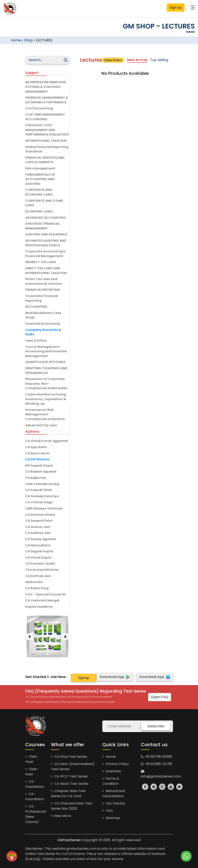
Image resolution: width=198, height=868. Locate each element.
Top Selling (159, 60)
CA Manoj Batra (38, 545)
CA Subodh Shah (39, 490)
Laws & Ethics (36, 341)
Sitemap (111, 818)
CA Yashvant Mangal (42, 600)
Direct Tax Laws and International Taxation (44, 281)
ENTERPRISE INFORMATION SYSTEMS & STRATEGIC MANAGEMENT (46, 87)
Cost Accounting (39, 108)
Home (16, 40)
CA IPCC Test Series (69, 776)
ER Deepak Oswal (39, 466)
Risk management (40, 168)
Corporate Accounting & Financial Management (45, 254)
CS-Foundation (35, 784)
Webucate (34, 582)
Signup (84, 678)
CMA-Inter (32, 772)
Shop (28, 40)
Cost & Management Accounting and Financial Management (46, 351)
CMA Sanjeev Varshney (44, 508)
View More (61, 816)
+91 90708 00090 (157, 757)
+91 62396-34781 (157, 764)
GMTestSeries (69, 840)
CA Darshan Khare (40, 515)
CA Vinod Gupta (38, 558)
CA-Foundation (35, 796)
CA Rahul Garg (37, 588)
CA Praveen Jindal (40, 564)
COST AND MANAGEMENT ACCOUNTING (45, 117)
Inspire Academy (39, 607)
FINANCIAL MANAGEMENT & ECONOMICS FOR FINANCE (47, 100)
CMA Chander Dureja (42, 484)
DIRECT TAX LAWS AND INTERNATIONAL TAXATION (46, 271)
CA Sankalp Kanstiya (42, 496)
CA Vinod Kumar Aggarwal (47, 441)
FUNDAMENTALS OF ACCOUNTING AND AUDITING (40, 179)
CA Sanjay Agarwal (40, 539)
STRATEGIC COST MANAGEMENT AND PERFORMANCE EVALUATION (47, 130)
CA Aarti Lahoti (37, 453)
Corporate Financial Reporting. (42, 298)
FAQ (108, 811)
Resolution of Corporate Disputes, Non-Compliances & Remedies (46, 384)
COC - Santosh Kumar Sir (46, 594)
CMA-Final (32, 759)
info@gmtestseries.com (161, 774)
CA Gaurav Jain (38, 527)
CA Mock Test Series (70, 784)
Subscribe (156, 726)
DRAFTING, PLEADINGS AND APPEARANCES (46, 371)
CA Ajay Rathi (36, 447)
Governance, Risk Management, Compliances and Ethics (45, 414)
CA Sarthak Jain (38, 576)
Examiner (112, 771)
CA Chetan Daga (39, 502)
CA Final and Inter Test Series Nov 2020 (72, 806)
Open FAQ (160, 697)
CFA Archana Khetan (42, 570)
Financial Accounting (42, 324)
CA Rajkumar (36, 478)
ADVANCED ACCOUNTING (45, 218)
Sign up (176, 7)
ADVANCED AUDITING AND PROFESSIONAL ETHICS (46, 243)
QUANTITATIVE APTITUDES (45, 362)
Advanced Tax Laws (41, 425)
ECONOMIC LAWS (39, 211)
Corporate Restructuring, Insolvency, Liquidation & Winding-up (46, 399)
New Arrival (137, 60)
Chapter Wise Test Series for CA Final (68, 793)
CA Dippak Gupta (39, 551)
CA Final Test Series (69, 757)
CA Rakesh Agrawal (41, 472)
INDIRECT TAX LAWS (41, 262)
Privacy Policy (116, 764)
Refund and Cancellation (114, 793)
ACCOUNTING (36, 307)
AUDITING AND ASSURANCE (46, 234)
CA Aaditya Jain (38, 533)
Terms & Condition (111, 781)
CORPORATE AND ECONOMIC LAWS (39, 192)
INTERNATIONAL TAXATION (46, 141)
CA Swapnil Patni (39, 521)
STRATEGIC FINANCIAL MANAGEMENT (43, 226)
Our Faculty (114, 803)
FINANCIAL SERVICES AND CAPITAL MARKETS (45, 160)
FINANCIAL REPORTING (43, 290)
